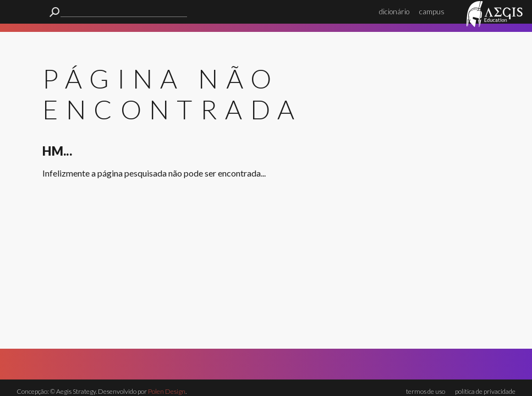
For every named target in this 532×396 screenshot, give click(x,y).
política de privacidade (485, 391)
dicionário (394, 12)
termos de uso (426, 391)
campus (432, 12)
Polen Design (167, 391)
